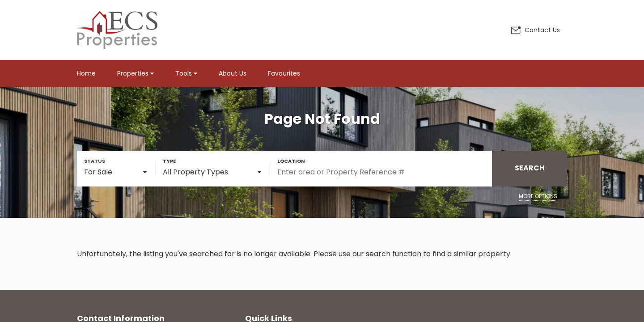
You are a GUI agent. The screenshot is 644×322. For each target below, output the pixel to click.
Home (86, 73)
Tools (186, 73)
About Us (233, 73)
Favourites (284, 73)
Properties (136, 73)
